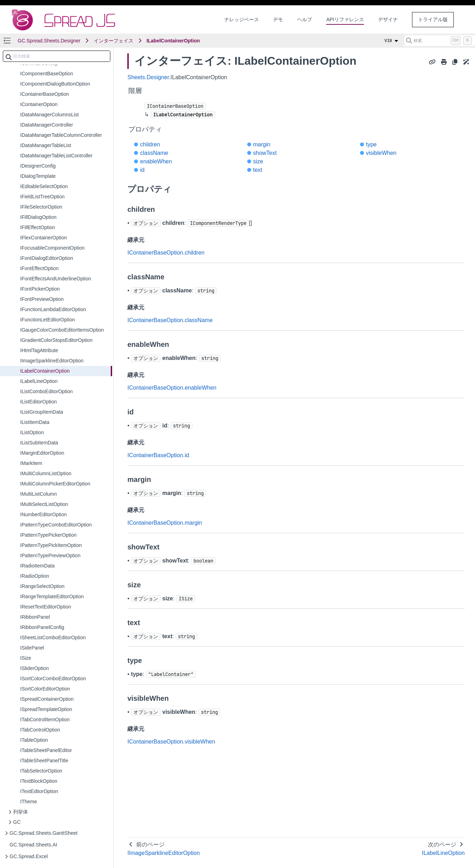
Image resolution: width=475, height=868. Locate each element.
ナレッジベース (242, 19)
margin (262, 144)
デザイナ (388, 19)
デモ (278, 19)
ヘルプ (305, 19)
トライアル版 (433, 19)
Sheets (136, 77)
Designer (158, 77)
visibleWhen (381, 153)
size (258, 161)
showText (265, 153)
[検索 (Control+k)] (440, 41)
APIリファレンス (345, 19)
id (142, 170)
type (371, 144)
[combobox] (57, 56)
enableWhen (156, 161)
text (258, 170)
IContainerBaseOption (155, 253)
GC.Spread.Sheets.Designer (49, 41)
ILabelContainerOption (173, 41)
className (154, 153)
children (150, 144)
